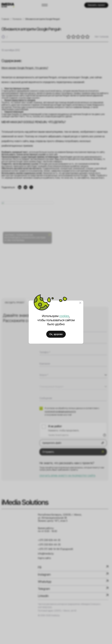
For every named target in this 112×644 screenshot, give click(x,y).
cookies (64, 316)
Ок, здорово (56, 334)
